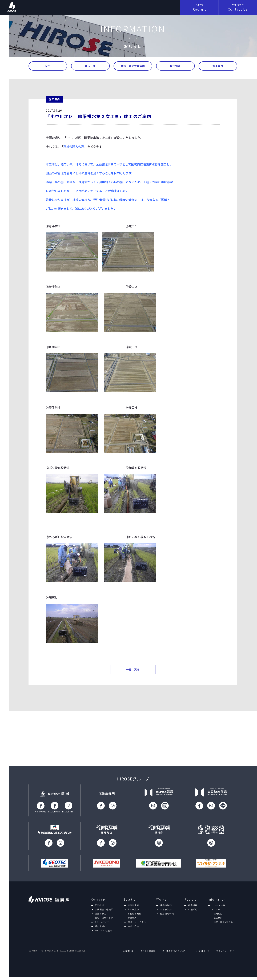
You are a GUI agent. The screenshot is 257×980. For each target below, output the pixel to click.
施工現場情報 (167, 916)
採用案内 (218, 916)
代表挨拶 (100, 908)
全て (48, 66)
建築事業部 (133, 908)
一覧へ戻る (133, 671)
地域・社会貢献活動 (133, 66)
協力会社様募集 (148, 954)
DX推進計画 (128, 954)
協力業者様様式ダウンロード (176, 954)
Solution (131, 902)
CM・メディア (102, 925)
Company (99, 902)
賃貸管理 (132, 920)
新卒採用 (193, 908)
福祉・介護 (133, 929)
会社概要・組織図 (104, 912)
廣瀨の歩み (101, 916)
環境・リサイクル (137, 925)
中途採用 (193, 912)
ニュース (90, 66)
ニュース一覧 (218, 908)
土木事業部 (133, 912)
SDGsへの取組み (104, 933)
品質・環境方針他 (104, 920)
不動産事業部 (134, 916)
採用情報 (175, 66)
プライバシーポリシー (227, 954)
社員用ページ (203, 954)
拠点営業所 (101, 929)
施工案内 (218, 66)
